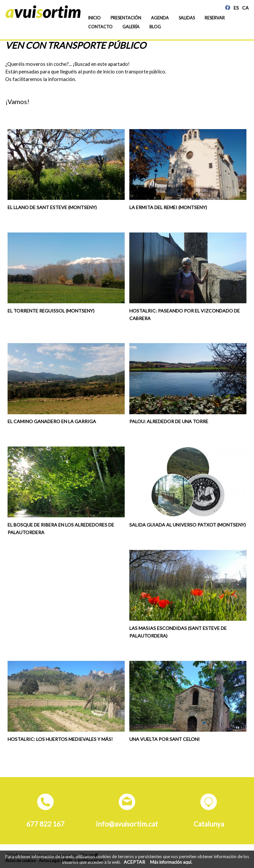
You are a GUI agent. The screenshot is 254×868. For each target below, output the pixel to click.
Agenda (160, 18)
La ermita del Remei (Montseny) (168, 207)
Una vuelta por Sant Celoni (165, 739)
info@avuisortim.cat (127, 824)
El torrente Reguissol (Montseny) (51, 311)
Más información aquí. (171, 862)
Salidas (187, 18)
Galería (131, 27)
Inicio (94, 18)
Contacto (100, 27)
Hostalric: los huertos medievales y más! (60, 739)
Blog (155, 27)
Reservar (215, 18)
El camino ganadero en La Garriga (52, 421)
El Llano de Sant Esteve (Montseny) (52, 207)
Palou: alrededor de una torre (169, 421)
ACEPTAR (134, 862)
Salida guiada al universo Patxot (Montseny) (188, 525)
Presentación (126, 18)
